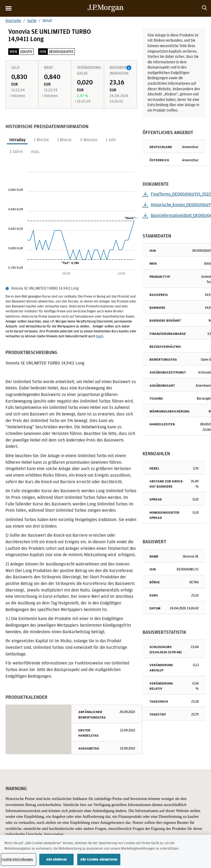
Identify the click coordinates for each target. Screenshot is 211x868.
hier (99, 336)
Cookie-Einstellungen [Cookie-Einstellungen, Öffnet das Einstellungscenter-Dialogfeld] (17, 861)
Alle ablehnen (56, 861)
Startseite (13, 21)
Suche (32, 21)
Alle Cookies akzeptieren (99, 861)
